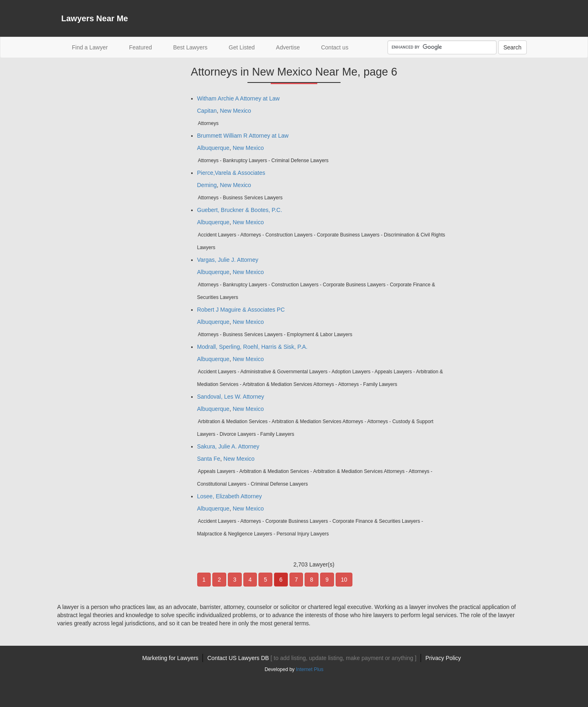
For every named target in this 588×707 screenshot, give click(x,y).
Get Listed (242, 47)
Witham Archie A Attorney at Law (238, 98)
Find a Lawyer (95, 47)
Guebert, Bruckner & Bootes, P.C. (240, 210)
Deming (207, 185)
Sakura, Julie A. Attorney (228, 446)
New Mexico (236, 111)
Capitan (207, 111)
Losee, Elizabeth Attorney (230, 496)
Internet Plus (310, 669)
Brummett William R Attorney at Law (243, 136)
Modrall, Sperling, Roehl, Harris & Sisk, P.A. (253, 347)
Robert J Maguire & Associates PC (241, 310)
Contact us (335, 47)
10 (344, 580)
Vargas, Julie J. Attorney (228, 260)
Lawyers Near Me (95, 18)
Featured (140, 47)
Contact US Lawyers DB (312, 658)
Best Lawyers (190, 47)
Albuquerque (213, 148)
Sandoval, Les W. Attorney (231, 397)
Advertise (288, 47)
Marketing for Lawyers (170, 658)
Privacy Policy (443, 658)
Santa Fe (209, 459)
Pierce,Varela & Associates (231, 173)
